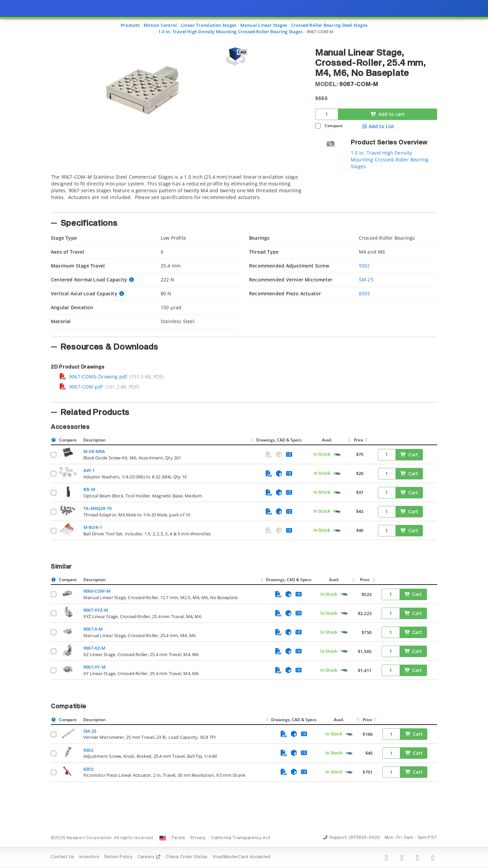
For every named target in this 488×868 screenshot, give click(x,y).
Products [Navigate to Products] (130, 25)
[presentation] (244, 434)
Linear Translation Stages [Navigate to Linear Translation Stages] (209, 25)
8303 (364, 293)
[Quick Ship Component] (337, 455)
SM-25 (366, 280)
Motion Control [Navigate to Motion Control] (160, 25)
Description (95, 440)
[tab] (178, 191)
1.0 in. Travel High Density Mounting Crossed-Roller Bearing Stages (390, 160)
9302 (364, 266)
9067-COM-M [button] (359, 84)
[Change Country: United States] (163, 838)
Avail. (328, 440)
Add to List (378, 126)
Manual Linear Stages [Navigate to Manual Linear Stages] (264, 25)
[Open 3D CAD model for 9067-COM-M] (236, 57)
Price (359, 440)
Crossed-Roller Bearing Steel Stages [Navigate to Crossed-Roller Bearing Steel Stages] (329, 25)
